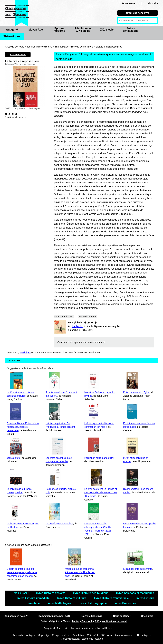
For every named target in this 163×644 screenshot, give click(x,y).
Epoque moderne (59, 30)
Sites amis (147, 616)
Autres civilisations (131, 30)
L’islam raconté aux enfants (138, 569)
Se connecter (129, 3)
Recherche (18, 635)
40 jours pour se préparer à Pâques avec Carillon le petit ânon (80, 572)
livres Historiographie (93, 603)
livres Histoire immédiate (34, 598)
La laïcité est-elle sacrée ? (59, 524)
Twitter (76, 621)
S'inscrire (153, 3)
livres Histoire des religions (91, 593)
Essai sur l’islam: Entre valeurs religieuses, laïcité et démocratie (23, 427)
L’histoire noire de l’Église (137, 392)
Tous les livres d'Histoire (40, 47)
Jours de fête (14, 458)
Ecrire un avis (18, 54)
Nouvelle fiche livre (92, 616)
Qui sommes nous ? (16, 616)
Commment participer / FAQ (54, 616)
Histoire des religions (82, 47)
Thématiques (12, 36)
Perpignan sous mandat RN (99, 458)
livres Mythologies (60, 603)
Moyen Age (36, 30)
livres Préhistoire (126, 603)
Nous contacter (122, 616)
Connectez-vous (66, 342)
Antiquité (12, 30)
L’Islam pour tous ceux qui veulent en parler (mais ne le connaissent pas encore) (22, 572)
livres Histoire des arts (51, 593)
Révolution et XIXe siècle (83, 30)
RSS (97, 621)
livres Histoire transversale (112, 598)
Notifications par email (114, 621)
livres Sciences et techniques (135, 593)
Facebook (87, 621)
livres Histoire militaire (72, 598)
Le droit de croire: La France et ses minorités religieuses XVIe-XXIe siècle (101, 493)
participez (25, 353)
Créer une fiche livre (138, 13)
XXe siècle (107, 30)
